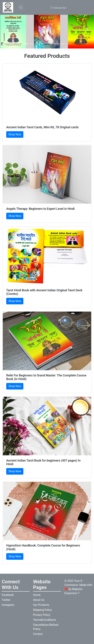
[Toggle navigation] (21, 7)
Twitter (6, 600)
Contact (38, 634)
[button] (7, 29)
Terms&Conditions (44, 620)
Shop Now (15, 134)
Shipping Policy (42, 610)
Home (37, 595)
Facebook (8, 595)
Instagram (8, 605)
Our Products (41, 605)
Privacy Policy (42, 615)
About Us (39, 600)
